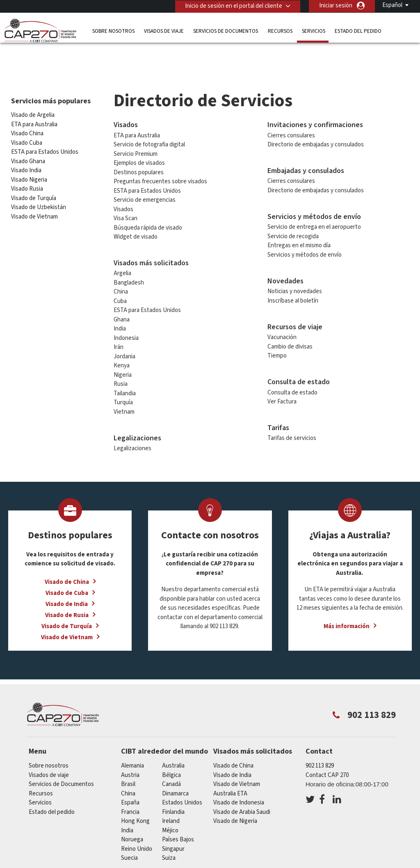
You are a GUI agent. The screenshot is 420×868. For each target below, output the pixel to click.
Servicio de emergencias (145, 177)
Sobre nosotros (113, 31)
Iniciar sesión (336, 6)
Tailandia (125, 370)
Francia (130, 789)
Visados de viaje (164, 31)
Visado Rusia (27, 166)
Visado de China (67, 559)
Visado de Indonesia (239, 780)
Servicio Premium (136, 131)
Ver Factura (282, 379)
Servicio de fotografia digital (149, 122)
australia (173, 743)
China (121, 269)
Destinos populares (139, 149)
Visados (123, 186)
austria (130, 752)
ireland (171, 798)
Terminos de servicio (313, 863)
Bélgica (171, 752)
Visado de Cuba (67, 570)
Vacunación (282, 314)
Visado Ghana (28, 138)
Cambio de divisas (290, 324)
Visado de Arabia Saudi (242, 789)
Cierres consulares (291, 112)
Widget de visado (136, 214)
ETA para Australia (34, 101)
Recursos (280, 31)
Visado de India (67, 581)
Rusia (121, 361)
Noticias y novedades (295, 268)
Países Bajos (178, 817)
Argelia (122, 250)
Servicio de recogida (293, 213)
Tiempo (277, 333)
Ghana (122, 297)
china (128, 771)
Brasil (128, 761)
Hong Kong (135, 798)
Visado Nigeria (29, 157)
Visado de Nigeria (235, 798)
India (120, 306)
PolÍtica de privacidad (245, 863)
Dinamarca (175, 771)
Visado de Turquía (34, 175)
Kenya (122, 343)
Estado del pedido (358, 31)
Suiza (169, 835)
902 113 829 (320, 743)
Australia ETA (230, 771)
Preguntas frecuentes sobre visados (160, 158)
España (130, 780)
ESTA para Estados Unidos (45, 129)
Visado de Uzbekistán (39, 184)
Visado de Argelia (33, 92)
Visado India (26, 147)
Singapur (173, 826)
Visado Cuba (27, 120)
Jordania (124, 334)
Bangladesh (129, 260)
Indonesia (126, 315)
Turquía (123, 379)
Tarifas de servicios (292, 415)
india (127, 808)
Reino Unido (137, 826)
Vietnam (124, 389)
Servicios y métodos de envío (305, 232)
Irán (119, 324)
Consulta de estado (292, 369)
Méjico (170, 808)
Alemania (132, 743)
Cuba (120, 278)
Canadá (171, 761)
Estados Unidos (182, 780)
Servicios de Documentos (226, 31)
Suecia (129, 835)
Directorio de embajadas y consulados (316, 122)
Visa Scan (126, 195)
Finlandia (173, 789)
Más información (347, 603)
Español (392, 5)
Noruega (132, 817)
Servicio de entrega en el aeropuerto (314, 204)
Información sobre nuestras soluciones (84, 863)
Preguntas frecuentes (176, 863)
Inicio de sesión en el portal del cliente (233, 6)
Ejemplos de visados (139, 140)
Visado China (27, 110)
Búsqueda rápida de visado (148, 204)
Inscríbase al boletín (293, 278)
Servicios (314, 31)
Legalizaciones (132, 425)
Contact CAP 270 (327, 752)
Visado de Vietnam (34, 194)
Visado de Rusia (67, 592)
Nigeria (123, 352)
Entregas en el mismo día (299, 222)
